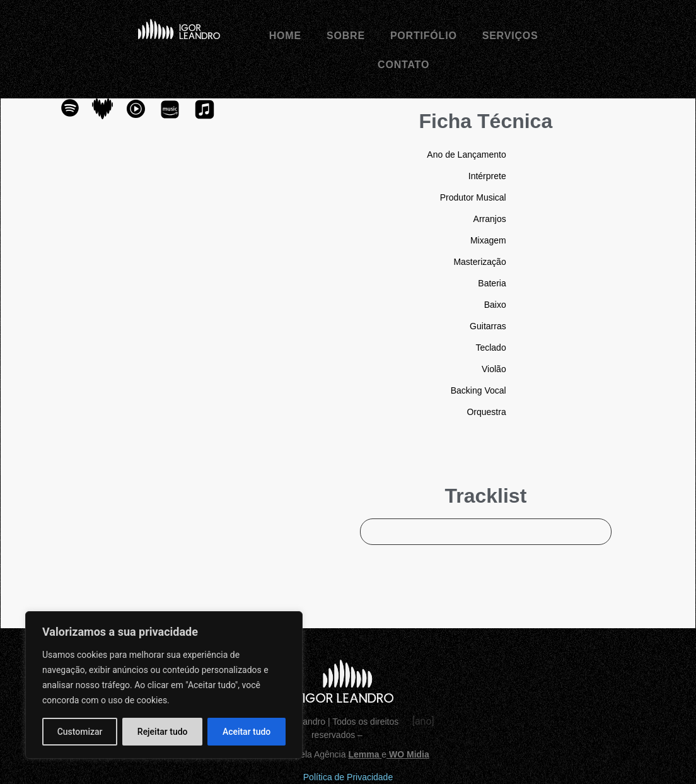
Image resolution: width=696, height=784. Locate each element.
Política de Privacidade (348, 777)
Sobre (346, 36)
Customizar (80, 732)
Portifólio (424, 36)
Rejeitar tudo (163, 732)
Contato (403, 65)
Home (285, 36)
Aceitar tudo (247, 732)
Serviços (510, 36)
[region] (164, 685)
